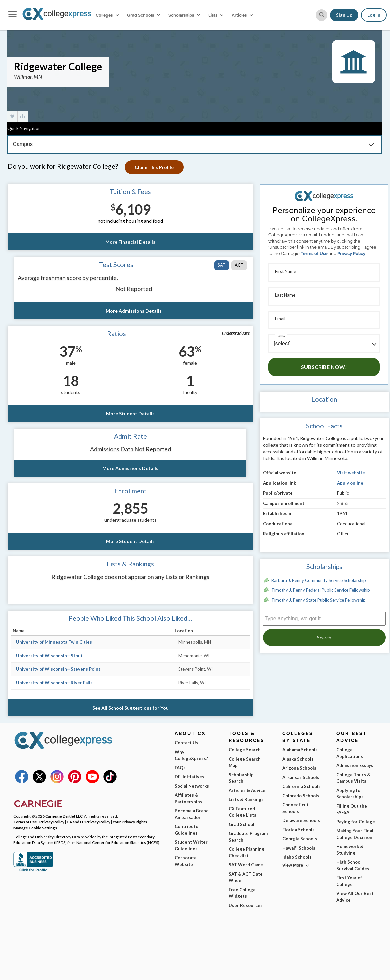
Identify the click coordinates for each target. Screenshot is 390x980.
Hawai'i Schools (299, 848)
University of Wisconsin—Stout (49, 656)
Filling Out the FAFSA (352, 809)
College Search (245, 750)
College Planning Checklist (246, 852)
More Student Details (130, 413)
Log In (374, 15)
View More (293, 865)
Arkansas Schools (301, 777)
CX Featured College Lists (242, 812)
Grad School (241, 824)
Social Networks (192, 786)
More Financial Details (130, 242)
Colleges (107, 15)
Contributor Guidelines (187, 830)
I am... (281, 335)
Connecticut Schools (295, 808)
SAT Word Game (246, 865)
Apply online (350, 483)
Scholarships (184, 15)
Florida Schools (298, 830)
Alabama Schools (300, 750)
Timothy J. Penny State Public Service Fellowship (318, 600)
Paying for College (356, 822)
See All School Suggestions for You (130, 708)
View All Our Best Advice (355, 897)
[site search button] (321, 15)
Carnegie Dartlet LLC (64, 816)
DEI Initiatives (189, 777)
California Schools (301, 786)
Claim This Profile (154, 167)
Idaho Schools (297, 857)
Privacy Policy (351, 253)
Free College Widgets (242, 893)
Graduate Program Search (248, 837)
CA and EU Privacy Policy (88, 822)
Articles (242, 15)
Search (324, 637)
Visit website (351, 473)
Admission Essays (355, 765)
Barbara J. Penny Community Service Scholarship (319, 580)
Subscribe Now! (324, 367)
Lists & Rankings (246, 799)
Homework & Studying (350, 850)
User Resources (246, 905)
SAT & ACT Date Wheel (246, 877)
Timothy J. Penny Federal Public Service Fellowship (321, 590)
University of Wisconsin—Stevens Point (58, 669)
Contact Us (186, 743)
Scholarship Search (241, 778)
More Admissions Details (134, 311)
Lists (216, 15)
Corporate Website (186, 861)
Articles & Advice (247, 790)
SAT (222, 265)
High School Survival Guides (353, 865)
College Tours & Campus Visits (353, 778)
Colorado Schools (301, 796)
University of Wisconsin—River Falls (54, 683)
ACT (239, 265)
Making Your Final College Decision (355, 834)
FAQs (180, 768)
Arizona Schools (299, 768)
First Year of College (349, 881)
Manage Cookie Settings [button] (35, 828)
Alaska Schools (298, 759)
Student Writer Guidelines (191, 845)
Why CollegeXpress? (191, 755)
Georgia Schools (300, 839)
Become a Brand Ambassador (192, 814)
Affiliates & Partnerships (188, 798)
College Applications (350, 753)
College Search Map (245, 762)
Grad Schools (143, 15)
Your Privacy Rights (130, 822)
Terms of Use (314, 253)
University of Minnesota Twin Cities (54, 642)
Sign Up (344, 15)
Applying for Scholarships (350, 794)
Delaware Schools (301, 820)
